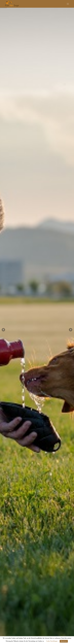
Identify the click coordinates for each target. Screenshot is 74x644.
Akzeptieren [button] (64, 641)
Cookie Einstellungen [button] (52, 641)
